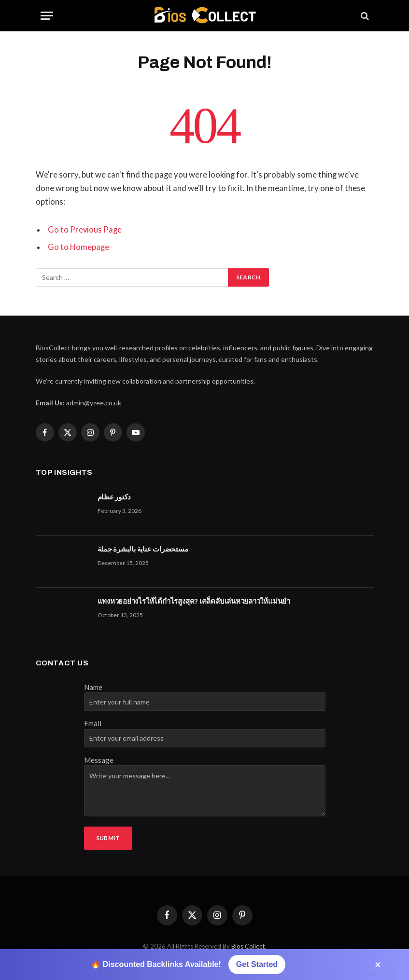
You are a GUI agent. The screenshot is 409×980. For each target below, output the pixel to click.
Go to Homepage (78, 247)
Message (99, 760)
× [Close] (378, 964)
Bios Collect (248, 946)
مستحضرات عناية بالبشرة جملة (143, 549)
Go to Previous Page (85, 230)
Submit (108, 838)
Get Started (257, 964)
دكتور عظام (114, 497)
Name (93, 687)
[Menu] (47, 16)
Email (93, 723)
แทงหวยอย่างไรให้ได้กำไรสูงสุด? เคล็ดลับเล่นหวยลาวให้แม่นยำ (194, 601)
